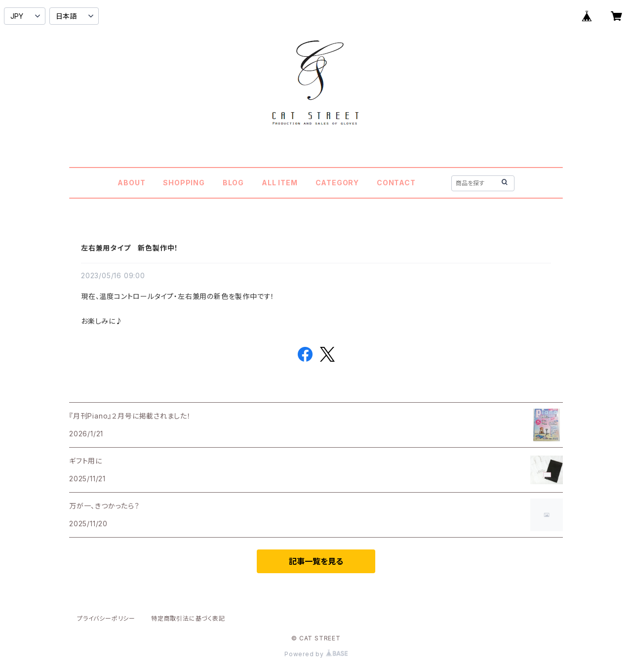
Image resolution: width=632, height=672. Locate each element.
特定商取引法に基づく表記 (188, 618)
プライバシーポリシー (106, 618)
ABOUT (131, 183)
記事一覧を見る (316, 561)
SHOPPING (184, 183)
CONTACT (396, 183)
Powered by (316, 654)
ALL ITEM (279, 183)
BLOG (233, 183)
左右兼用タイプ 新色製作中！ (130, 248)
